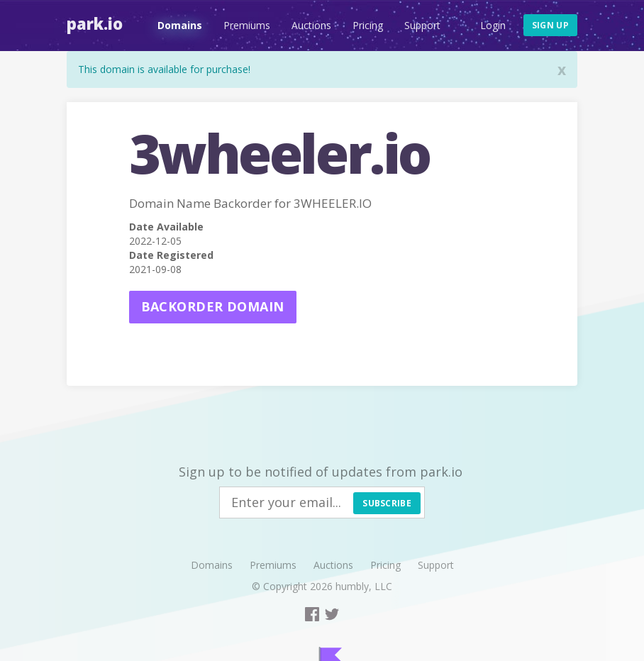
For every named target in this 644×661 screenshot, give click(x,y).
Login (493, 25)
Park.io (95, 23)
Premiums (247, 25)
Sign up (550, 25)
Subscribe (387, 503)
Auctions (311, 25)
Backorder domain (213, 306)
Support (422, 25)
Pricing (368, 25)
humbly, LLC (364, 586)
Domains (180, 25)
